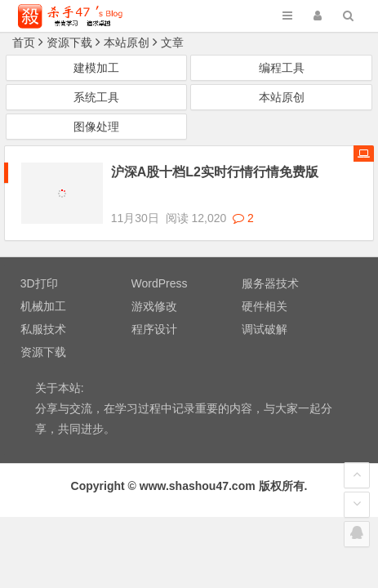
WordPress (160, 269)
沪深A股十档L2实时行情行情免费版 (215, 172)
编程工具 (282, 68)
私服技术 (43, 314)
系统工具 (96, 97)
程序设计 (154, 314)
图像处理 (96, 127)
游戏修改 (154, 292)
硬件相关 (265, 292)
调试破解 (265, 314)
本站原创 (127, 42)
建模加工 (96, 68)
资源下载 (69, 42)
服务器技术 (270, 269)
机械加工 (43, 292)
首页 (24, 42)
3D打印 (39, 269)
